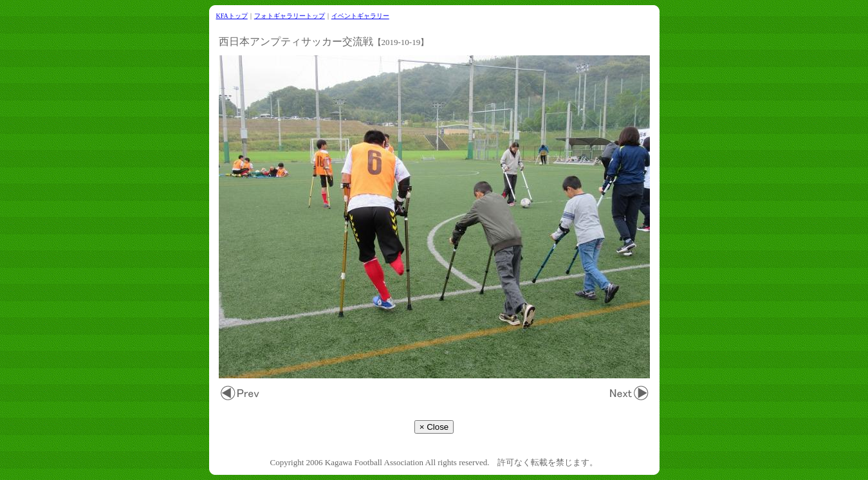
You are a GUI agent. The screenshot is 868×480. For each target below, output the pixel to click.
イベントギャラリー (360, 16)
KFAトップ (232, 16)
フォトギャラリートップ (290, 16)
